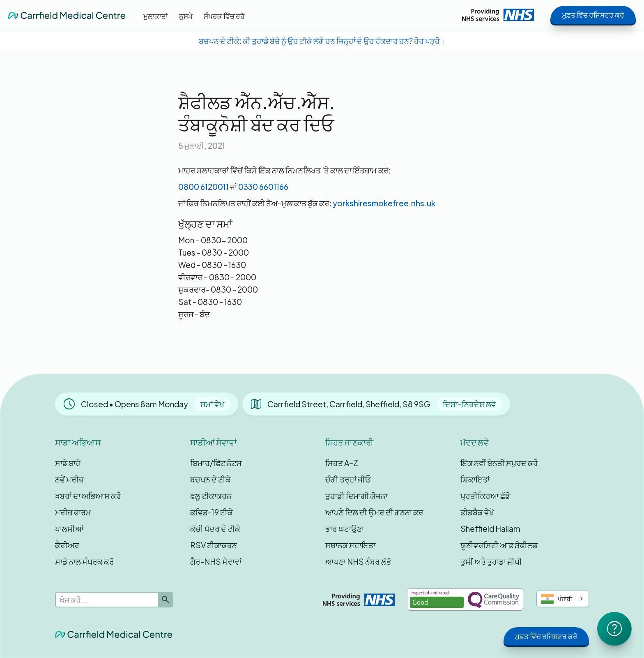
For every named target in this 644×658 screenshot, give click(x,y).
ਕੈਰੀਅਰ (67, 545)
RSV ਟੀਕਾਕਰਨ (214, 545)
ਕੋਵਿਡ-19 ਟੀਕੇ (212, 512)
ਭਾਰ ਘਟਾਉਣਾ (345, 529)
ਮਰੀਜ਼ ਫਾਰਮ (73, 512)
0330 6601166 (263, 187)
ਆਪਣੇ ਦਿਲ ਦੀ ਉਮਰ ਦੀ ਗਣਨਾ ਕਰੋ (374, 512)
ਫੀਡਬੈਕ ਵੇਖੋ (477, 512)
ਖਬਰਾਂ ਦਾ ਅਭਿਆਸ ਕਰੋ (88, 496)
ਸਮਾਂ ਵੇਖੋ (212, 404)
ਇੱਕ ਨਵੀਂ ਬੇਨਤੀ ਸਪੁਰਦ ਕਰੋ (499, 463)
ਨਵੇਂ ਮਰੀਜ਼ (69, 479)
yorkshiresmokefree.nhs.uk (384, 203)
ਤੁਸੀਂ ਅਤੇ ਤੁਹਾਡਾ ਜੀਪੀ (491, 561)
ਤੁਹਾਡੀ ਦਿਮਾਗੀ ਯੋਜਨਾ (356, 496)
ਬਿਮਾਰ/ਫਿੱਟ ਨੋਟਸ (216, 463)
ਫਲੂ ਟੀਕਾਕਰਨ (211, 496)
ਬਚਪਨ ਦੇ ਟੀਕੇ (210, 479)
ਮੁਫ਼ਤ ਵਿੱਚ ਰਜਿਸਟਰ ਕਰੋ (593, 15)
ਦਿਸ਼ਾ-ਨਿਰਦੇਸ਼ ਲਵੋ (469, 404)
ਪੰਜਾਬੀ (557, 599)
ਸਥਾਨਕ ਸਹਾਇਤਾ (350, 545)
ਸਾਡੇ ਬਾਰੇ (68, 463)
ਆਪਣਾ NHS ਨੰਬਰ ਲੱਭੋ (358, 561)
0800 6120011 (204, 187)
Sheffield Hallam (490, 529)
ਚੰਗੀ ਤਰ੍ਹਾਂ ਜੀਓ (348, 479)
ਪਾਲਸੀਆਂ (69, 529)
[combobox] (563, 599)
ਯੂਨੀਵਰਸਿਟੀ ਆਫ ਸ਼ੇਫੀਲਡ (499, 545)
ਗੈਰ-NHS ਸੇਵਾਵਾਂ (216, 561)
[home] (67, 15)
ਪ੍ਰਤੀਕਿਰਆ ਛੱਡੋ (485, 496)
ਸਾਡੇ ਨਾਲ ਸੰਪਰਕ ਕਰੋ (85, 561)
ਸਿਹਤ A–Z (342, 463)
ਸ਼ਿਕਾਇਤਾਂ (475, 479)
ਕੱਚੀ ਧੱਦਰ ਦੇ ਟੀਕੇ (215, 529)
